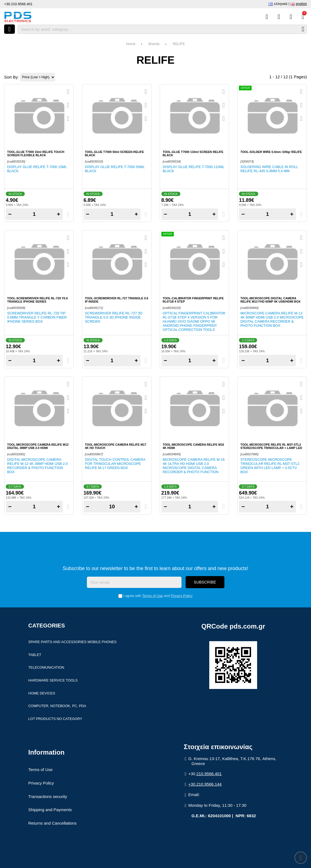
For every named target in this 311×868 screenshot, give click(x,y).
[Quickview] (68, 92)
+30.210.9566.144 (205, 784)
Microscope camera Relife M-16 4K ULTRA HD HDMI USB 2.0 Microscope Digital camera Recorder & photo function (194, 466)
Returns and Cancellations (53, 823)
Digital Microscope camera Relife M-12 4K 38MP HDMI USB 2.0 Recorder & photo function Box (37, 466)
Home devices (42, 693)
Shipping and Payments (50, 810)
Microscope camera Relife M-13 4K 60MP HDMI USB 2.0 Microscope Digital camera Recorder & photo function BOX (272, 319)
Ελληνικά (281, 4)
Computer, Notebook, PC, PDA (57, 706)
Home (131, 44)
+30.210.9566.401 (18, 4)
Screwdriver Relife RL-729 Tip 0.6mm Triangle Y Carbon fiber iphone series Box (37, 317)
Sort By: (11, 77)
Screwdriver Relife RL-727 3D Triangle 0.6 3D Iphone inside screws (114, 317)
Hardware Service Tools (53, 680)
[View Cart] (303, 17)
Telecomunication (46, 667)
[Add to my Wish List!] (68, 105)
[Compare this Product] (267, 17)
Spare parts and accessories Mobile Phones (72, 642)
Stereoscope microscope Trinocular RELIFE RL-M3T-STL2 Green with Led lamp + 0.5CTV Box (270, 466)
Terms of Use (152, 596)
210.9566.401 (209, 774)
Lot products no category (55, 719)
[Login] (291, 17)
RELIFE (179, 44)
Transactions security (48, 796)
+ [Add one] (59, 214)
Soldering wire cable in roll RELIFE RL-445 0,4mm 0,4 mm (269, 169)
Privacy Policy (182, 596)
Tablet (35, 655)
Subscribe (205, 582)
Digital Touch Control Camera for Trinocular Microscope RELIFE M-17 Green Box (115, 464)
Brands (154, 44)
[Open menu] (9, 29)
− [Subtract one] (10, 214)
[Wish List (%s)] (279, 17)
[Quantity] (34, 214)
